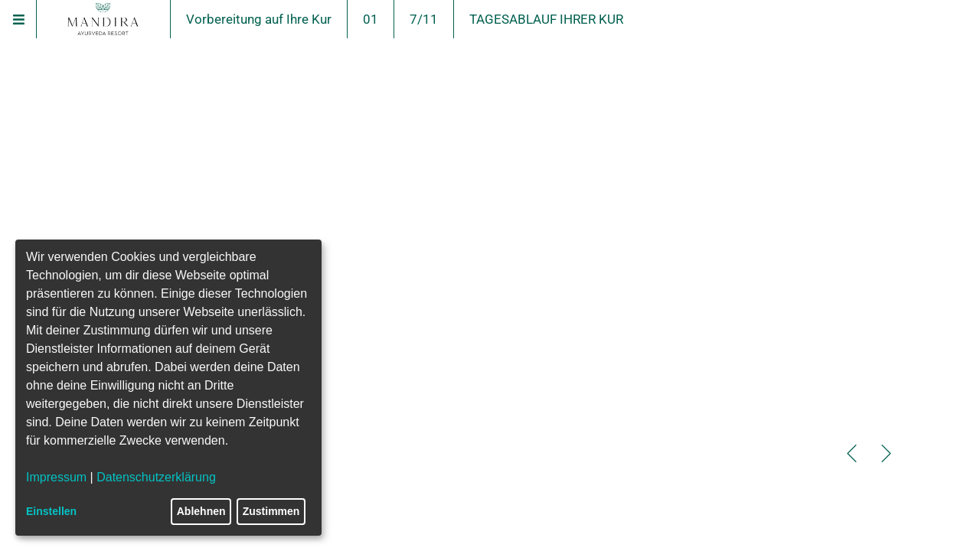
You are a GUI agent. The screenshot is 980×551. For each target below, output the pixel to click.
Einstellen (51, 511)
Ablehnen (201, 511)
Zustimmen (271, 511)
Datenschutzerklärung (156, 477)
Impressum (56, 477)
